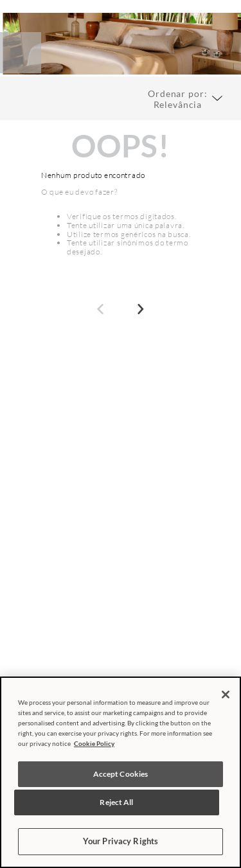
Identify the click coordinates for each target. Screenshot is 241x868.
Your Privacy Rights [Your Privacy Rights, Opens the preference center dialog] (121, 841)
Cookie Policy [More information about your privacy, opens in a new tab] (94, 743)
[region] (121, 772)
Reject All (116, 802)
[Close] (226, 695)
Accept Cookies (121, 774)
